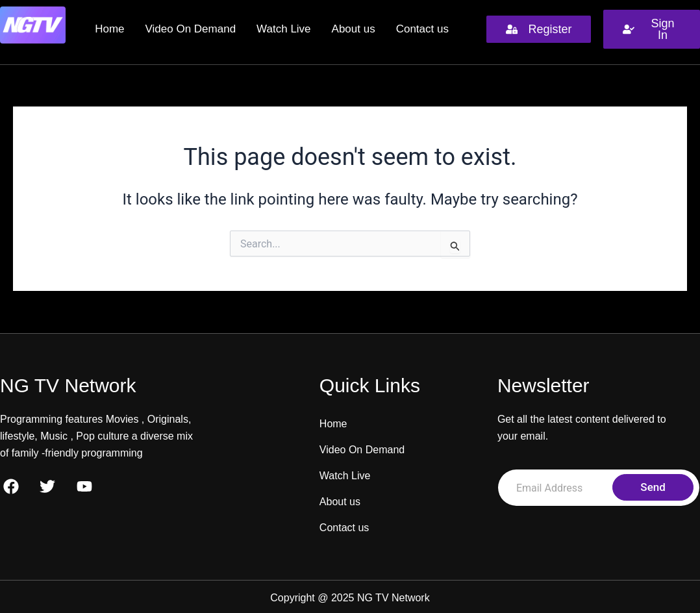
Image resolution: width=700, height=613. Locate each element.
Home (109, 29)
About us (354, 29)
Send (653, 487)
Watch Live (283, 29)
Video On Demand (191, 29)
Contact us (422, 29)
